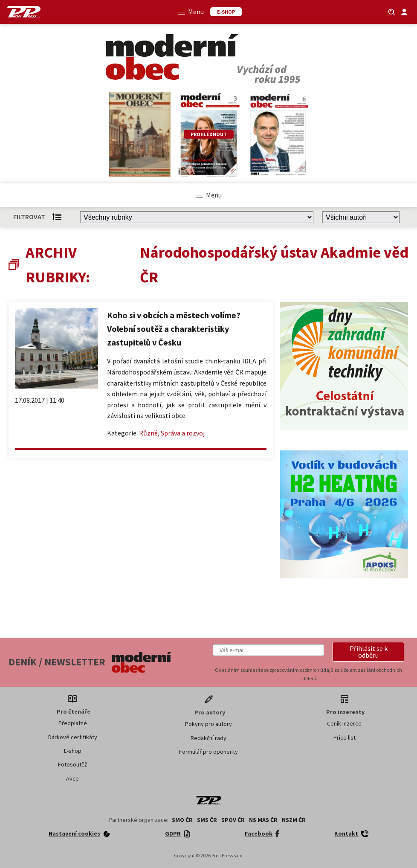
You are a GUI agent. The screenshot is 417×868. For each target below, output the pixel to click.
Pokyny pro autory (208, 724)
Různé (148, 433)
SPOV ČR (233, 820)
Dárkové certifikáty (73, 737)
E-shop (73, 751)
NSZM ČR (294, 820)
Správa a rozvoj (183, 433)
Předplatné (73, 723)
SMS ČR (207, 820)
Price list (345, 737)
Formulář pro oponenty (208, 752)
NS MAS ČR (263, 820)
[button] (368, 652)
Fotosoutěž (72, 764)
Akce (72, 778)
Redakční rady (208, 738)
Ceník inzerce (344, 723)
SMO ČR (182, 820)
